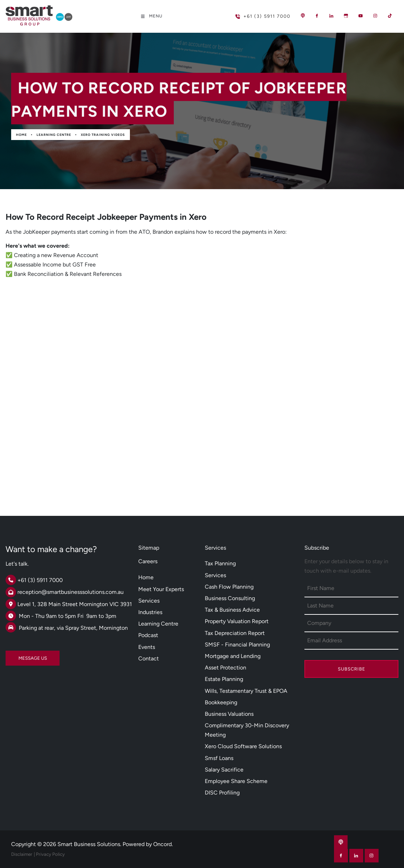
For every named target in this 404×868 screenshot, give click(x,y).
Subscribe (352, 669)
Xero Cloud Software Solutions (243, 746)
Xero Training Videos (103, 135)
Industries (150, 612)
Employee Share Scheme (236, 781)
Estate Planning (224, 679)
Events (147, 647)
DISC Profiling (222, 793)
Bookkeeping (221, 702)
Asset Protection (226, 668)
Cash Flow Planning (229, 587)
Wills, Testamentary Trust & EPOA (246, 691)
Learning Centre (54, 135)
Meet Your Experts (161, 589)
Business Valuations (229, 714)
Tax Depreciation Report (235, 633)
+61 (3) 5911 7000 (252, 13)
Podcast (148, 635)
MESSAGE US (20, 655)
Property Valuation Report (237, 621)
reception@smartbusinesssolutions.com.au (71, 592)
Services (149, 601)
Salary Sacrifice (224, 770)
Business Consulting (230, 598)
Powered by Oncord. (148, 844)
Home (21, 135)
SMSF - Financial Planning (237, 645)
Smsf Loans (219, 758)
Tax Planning (220, 563)
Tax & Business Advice (232, 610)
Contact (149, 658)
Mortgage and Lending (233, 656)
